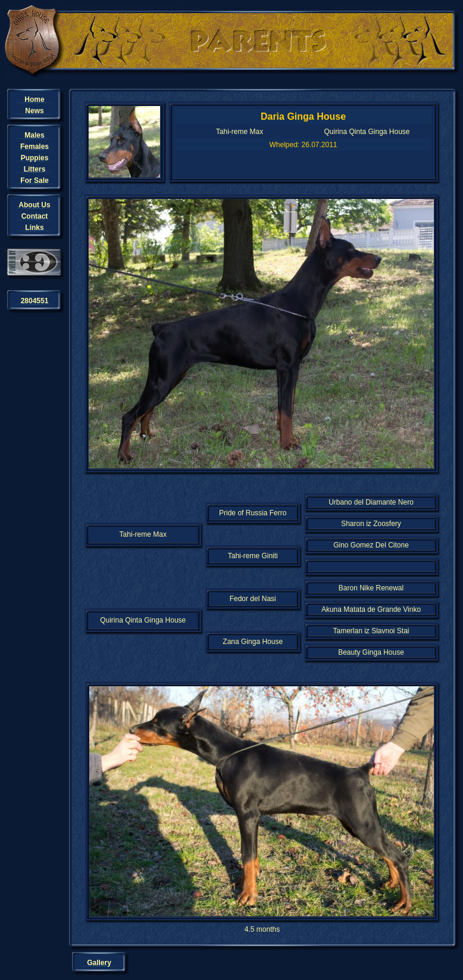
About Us (34, 205)
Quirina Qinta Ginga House (367, 132)
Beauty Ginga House (371, 652)
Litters (35, 169)
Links (34, 228)
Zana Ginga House (253, 642)
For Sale (34, 181)
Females (35, 147)
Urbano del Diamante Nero (371, 502)
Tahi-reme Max (240, 132)
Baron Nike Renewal (371, 588)
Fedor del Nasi (253, 599)
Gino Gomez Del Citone (371, 545)
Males (34, 135)
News (34, 111)
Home (34, 99)
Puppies (35, 158)
